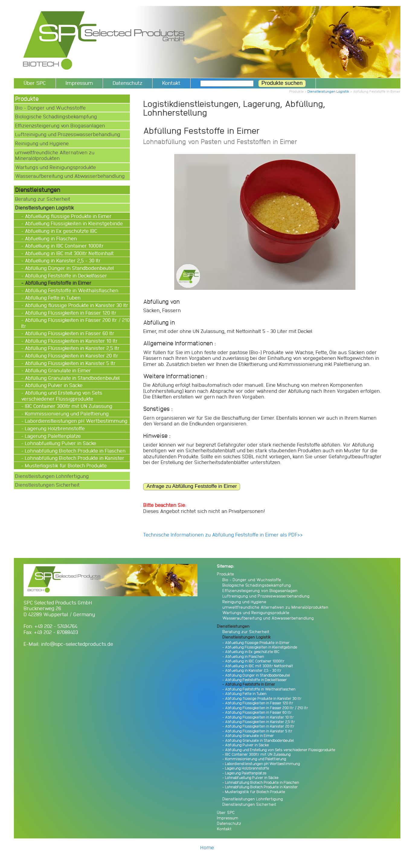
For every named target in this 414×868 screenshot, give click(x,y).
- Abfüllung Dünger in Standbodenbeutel (68, 268)
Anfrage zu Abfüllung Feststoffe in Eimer (192, 486)
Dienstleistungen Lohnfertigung (52, 476)
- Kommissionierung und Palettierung (66, 413)
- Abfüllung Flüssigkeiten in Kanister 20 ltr (70, 356)
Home (207, 847)
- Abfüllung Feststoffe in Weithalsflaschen (70, 290)
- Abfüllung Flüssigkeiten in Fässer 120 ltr (69, 313)
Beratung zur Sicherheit (43, 199)
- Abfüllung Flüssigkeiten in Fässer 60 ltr (68, 333)
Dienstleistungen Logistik (328, 91)
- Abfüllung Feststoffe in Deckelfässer (65, 275)
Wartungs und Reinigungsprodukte (56, 167)
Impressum (79, 83)
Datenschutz (128, 83)
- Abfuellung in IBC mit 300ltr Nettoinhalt (68, 253)
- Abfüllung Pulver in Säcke (53, 385)
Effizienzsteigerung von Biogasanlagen (60, 125)
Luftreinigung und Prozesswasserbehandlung (68, 134)
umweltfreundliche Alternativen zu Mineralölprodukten (55, 155)
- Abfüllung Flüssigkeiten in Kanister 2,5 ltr (71, 348)
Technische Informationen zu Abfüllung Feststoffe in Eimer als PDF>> (223, 535)
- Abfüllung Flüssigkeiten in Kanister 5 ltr (69, 363)
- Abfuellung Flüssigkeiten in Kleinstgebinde (73, 223)
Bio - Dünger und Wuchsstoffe (50, 108)
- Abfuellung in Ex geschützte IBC (60, 231)
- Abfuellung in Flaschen (50, 238)
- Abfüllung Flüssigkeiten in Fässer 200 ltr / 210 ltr (75, 323)
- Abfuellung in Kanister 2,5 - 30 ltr (62, 260)
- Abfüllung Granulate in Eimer (57, 370)
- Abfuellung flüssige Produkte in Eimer (67, 216)
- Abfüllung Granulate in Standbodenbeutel (71, 378)
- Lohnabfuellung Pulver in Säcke (59, 443)
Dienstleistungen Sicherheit (47, 485)
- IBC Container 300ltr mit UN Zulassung (67, 406)
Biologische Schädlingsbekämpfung (56, 116)
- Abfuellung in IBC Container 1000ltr (63, 246)
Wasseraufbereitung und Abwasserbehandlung (70, 176)
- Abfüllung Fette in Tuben (51, 298)
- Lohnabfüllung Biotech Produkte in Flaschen (74, 451)
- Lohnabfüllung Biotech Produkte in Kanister (73, 458)
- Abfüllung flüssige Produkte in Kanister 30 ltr (75, 305)
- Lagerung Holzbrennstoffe (54, 428)
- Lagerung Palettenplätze (52, 436)
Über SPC (35, 83)
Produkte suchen (282, 83)
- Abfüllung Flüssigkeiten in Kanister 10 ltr (70, 341)
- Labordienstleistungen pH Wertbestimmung (75, 421)
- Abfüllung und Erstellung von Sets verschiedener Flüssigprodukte (62, 396)
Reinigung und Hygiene (42, 143)
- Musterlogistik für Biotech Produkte (65, 465)
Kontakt (171, 83)
